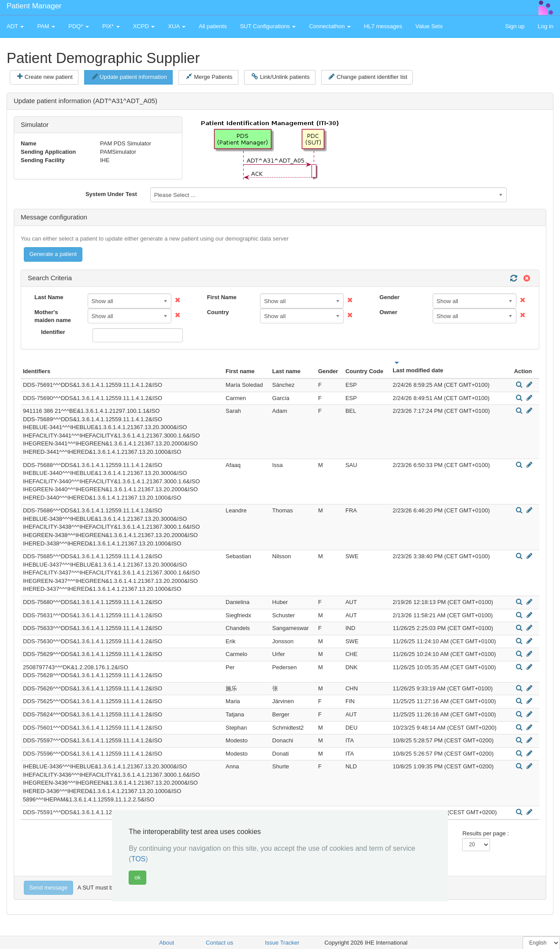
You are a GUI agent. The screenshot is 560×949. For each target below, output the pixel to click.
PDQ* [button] (79, 26)
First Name (222, 297)
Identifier (53, 332)
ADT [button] (15, 26)
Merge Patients (209, 77)
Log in (546, 26)
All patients (213, 26)
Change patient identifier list (368, 77)
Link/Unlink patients (280, 77)
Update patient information (130, 77)
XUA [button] (177, 26)
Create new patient (45, 77)
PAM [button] (46, 26)
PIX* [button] (111, 26)
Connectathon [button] (330, 26)
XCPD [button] (144, 26)
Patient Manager (34, 6)
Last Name (49, 297)
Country (218, 312)
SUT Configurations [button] (268, 26)
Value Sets (429, 26)
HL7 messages (383, 26)
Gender (389, 297)
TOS (139, 859)
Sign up (515, 26)
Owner (388, 312)
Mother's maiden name (53, 316)
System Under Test (111, 194)
